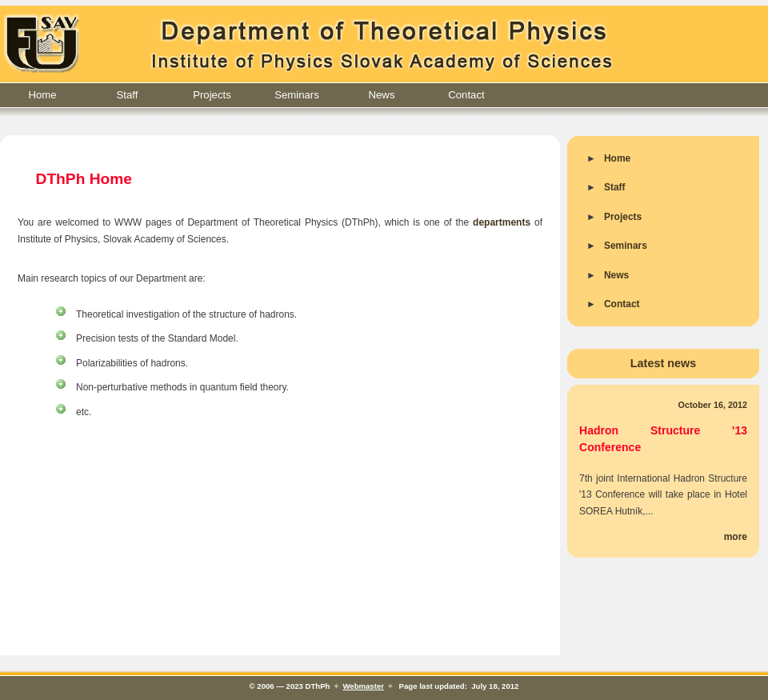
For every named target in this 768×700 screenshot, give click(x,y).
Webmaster (363, 686)
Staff (128, 95)
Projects (212, 95)
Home (42, 95)
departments (502, 222)
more (736, 537)
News (382, 95)
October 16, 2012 (713, 405)
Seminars (297, 95)
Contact (466, 95)
